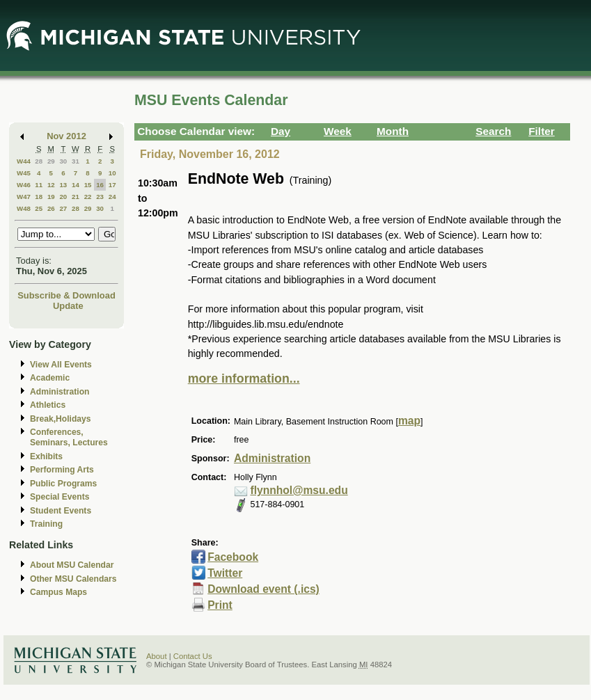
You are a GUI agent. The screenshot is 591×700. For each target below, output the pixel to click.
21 (76, 197)
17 (112, 185)
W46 (24, 185)
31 (76, 161)
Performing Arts (62, 470)
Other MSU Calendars (73, 579)
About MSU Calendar (72, 565)
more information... (244, 379)
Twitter (225, 573)
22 (88, 197)
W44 (24, 161)
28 (39, 161)
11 (39, 185)
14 (76, 185)
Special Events (60, 497)
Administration (60, 392)
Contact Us (193, 656)
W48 (24, 208)
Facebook (233, 557)
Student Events (61, 511)
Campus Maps (58, 592)
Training (46, 524)
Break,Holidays (61, 419)
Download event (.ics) (263, 589)
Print (220, 605)
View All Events (61, 365)
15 (88, 185)
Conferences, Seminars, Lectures (69, 437)
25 (39, 208)
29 (51, 161)
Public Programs (63, 484)
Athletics (48, 405)
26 (51, 208)
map (409, 421)
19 (51, 197)
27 (63, 208)
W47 (24, 197)
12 (51, 185)
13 (63, 185)
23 (100, 197)
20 (63, 197)
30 (63, 161)
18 (39, 197)
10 (112, 173)
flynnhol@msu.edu (299, 490)
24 (112, 197)
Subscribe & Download (66, 295)
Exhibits (46, 456)
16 (100, 185)
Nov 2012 (66, 136)
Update (68, 306)
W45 (24, 173)
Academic (50, 378)
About (157, 656)
